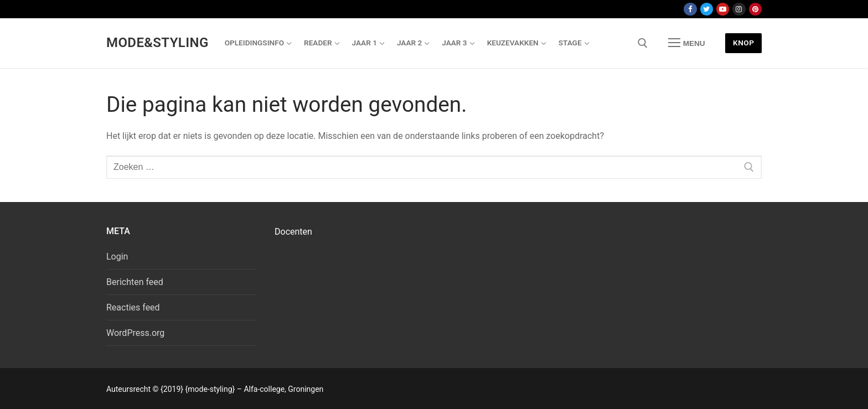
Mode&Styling (157, 43)
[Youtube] (723, 9)
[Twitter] (707, 9)
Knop (743, 43)
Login (117, 257)
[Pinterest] (755, 9)
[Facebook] (690, 9)
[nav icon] (686, 43)
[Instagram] (739, 9)
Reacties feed (133, 307)
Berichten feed (135, 282)
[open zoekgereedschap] (643, 43)
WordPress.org (135, 333)
